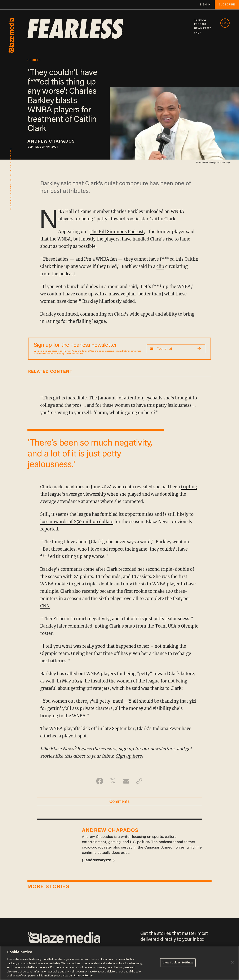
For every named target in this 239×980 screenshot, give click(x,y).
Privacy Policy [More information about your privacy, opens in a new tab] (83, 976)
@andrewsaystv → (98, 860)
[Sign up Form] (176, 349)
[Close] (232, 962)
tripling (189, 487)
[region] (119, 963)
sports (34, 60)
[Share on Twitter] (113, 781)
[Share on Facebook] (100, 781)
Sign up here (129, 756)
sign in (205, 5)
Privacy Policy (70, 351)
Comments (119, 802)
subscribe (227, 5)
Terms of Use (88, 351)
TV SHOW (200, 20)
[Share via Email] (126, 781)
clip (160, 266)
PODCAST (200, 24)
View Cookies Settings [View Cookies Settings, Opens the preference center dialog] (178, 962)
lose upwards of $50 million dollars (77, 522)
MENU (225, 23)
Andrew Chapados (51, 142)
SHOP (198, 33)
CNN (45, 606)
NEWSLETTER (203, 29)
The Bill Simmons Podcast (117, 232)
